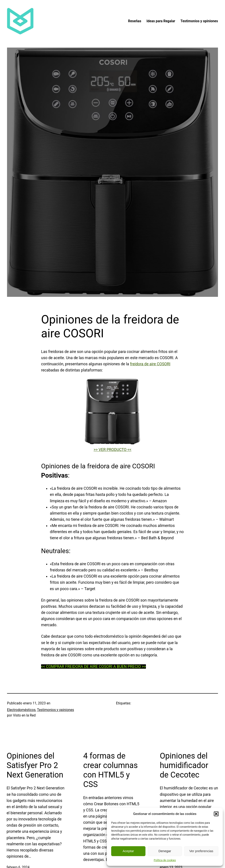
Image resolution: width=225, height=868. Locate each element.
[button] (216, 814)
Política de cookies (165, 860)
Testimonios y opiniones (55, 710)
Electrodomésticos (21, 710)
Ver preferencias (201, 851)
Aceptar (128, 851)
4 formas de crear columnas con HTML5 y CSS (111, 770)
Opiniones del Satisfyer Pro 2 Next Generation (35, 765)
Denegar (165, 851)
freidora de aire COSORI (150, 364)
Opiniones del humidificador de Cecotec (184, 765)
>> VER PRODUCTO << (112, 450)
